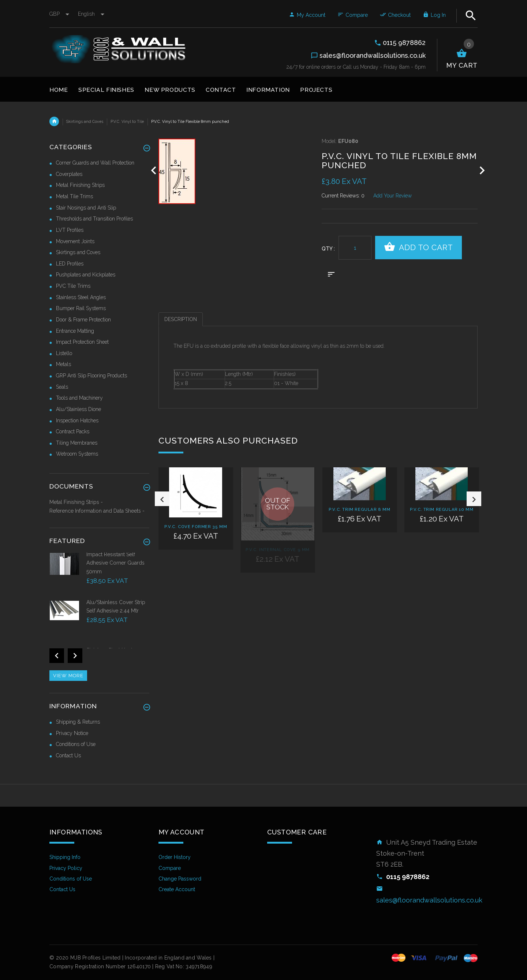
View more (68, 676)
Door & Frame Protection (83, 320)
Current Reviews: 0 (343, 196)
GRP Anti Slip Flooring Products (91, 376)
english (91, 14)
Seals (62, 387)
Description (181, 319)
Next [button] (474, 537)
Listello (64, 353)
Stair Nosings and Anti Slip (86, 208)
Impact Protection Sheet (82, 342)
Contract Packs (73, 431)
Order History (175, 857)
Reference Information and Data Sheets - (97, 511)
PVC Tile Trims (73, 286)
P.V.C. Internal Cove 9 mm (278, 550)
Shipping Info (65, 857)
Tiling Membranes (77, 443)
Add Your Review (393, 196)
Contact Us (68, 755)
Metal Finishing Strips (80, 185)
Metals (63, 364)
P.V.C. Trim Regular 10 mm (442, 509)
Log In (434, 15)
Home (54, 121)
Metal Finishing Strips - (76, 502)
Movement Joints (75, 241)
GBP (60, 14)
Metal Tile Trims (74, 196)
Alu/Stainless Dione (79, 409)
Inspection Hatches (77, 421)
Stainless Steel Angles (81, 297)
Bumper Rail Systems (81, 308)
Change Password (180, 879)
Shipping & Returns (78, 722)
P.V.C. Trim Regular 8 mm (359, 509)
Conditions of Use (76, 744)
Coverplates (69, 174)
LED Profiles (70, 264)
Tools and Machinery (79, 398)
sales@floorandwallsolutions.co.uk (429, 900)
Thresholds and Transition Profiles (94, 219)
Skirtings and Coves (85, 121)
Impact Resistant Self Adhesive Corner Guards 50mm (115, 563)
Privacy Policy (66, 868)
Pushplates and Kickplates (86, 275)
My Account (307, 15)
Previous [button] (162, 537)
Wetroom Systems (77, 454)
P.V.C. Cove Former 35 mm (196, 527)
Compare (353, 15)
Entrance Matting (75, 331)
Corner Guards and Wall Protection (95, 163)
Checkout (395, 15)
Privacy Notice (72, 733)
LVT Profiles (70, 230)
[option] (196, 522)
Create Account (177, 889)
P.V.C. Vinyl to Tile (127, 121)
